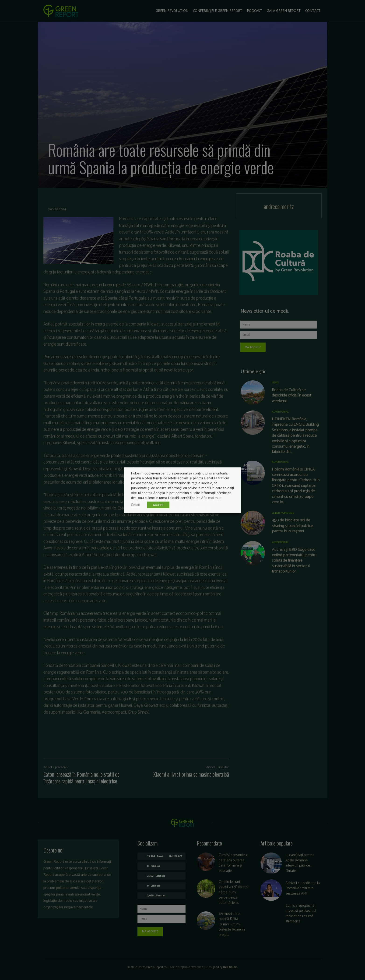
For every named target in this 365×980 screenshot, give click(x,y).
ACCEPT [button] (158, 505)
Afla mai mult (211, 498)
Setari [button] (136, 505)
